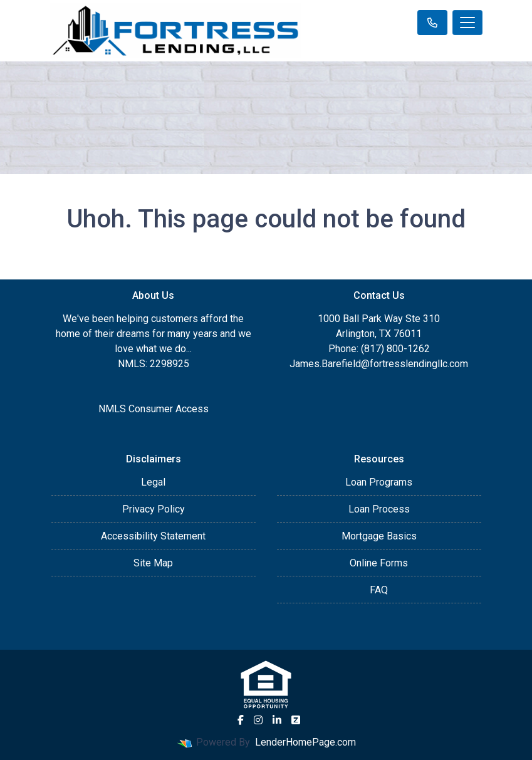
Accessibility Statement (153, 536)
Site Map (153, 563)
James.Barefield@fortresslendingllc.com (379, 364)
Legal (153, 482)
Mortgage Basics (379, 536)
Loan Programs (379, 482)
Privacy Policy (154, 509)
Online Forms (379, 563)
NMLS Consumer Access (154, 409)
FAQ (379, 590)
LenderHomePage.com (305, 742)
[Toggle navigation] (467, 23)
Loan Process (379, 509)
